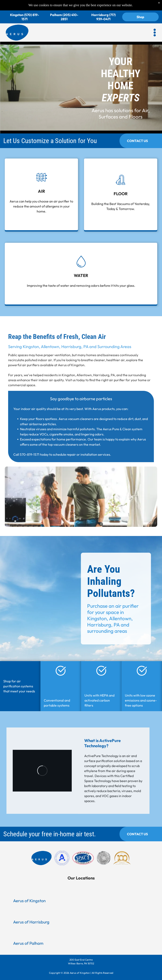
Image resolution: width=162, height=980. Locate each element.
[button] (155, 23)
